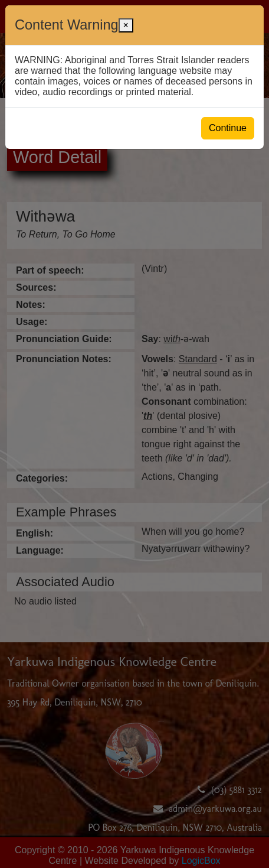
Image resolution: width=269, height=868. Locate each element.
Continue (228, 128)
